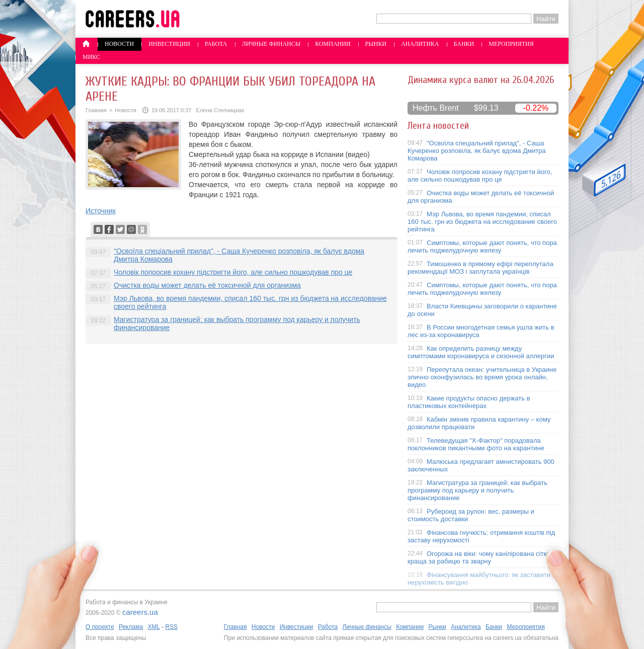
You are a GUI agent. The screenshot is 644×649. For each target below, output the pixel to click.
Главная (96, 110)
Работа (216, 44)
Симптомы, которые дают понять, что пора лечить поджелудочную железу (482, 247)
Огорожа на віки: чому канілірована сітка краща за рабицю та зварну (479, 557)
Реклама (131, 627)
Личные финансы (271, 44)
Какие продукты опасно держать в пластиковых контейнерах (469, 402)
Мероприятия (511, 44)
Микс (91, 57)
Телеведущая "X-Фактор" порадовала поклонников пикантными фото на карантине (476, 444)
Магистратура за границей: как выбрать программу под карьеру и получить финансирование (477, 490)
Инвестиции (169, 44)
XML (153, 627)
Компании (333, 44)
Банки (464, 44)
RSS (171, 627)
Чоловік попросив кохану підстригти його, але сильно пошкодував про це (233, 272)
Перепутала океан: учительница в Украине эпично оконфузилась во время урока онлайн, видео (482, 377)
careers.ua (140, 612)
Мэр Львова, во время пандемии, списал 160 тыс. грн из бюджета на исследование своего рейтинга (482, 222)
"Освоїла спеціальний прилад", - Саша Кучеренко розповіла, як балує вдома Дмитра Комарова (477, 151)
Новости (119, 44)
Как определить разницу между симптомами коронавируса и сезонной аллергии (481, 352)
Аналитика (420, 44)
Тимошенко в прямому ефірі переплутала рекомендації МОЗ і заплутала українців (480, 268)
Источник (101, 211)
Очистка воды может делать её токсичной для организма (207, 285)
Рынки (376, 44)
